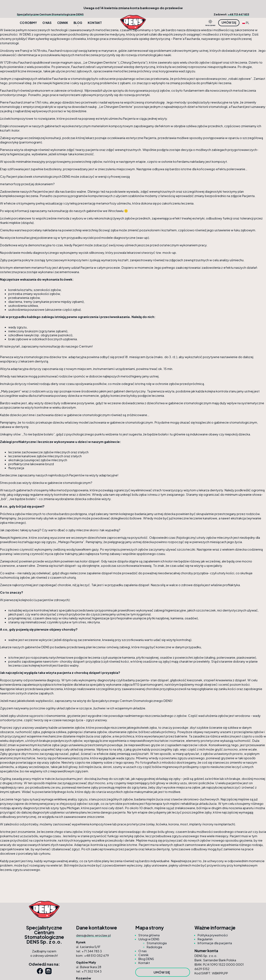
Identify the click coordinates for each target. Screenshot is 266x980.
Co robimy (28, 23)
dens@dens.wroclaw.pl (93, 935)
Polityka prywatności (213, 935)
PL (246, 23)
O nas (47, 23)
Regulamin (205, 939)
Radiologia (154, 947)
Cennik (63, 23)
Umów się (229, 23)
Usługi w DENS (149, 939)
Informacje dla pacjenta (215, 943)
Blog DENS (146, 959)
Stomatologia (157, 943)
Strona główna (149, 935)
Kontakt (95, 23)
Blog (78, 23)
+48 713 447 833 (239, 14)
